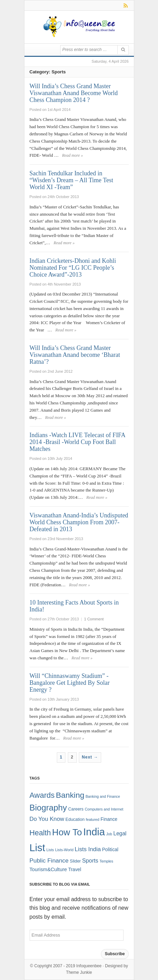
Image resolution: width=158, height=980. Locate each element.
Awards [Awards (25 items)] (42, 795)
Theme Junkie (79, 972)
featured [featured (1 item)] (92, 819)
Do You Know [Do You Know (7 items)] (47, 819)
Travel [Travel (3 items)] (75, 870)
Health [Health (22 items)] (40, 833)
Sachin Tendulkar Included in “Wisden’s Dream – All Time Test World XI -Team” (71, 180)
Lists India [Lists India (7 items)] (88, 849)
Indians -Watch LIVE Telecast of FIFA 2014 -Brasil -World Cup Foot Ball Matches (77, 442)
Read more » (72, 155)
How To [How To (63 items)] (67, 832)
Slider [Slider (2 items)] (75, 861)
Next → (90, 757)
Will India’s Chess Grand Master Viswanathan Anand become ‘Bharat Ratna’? (75, 355)
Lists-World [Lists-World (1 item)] (64, 850)
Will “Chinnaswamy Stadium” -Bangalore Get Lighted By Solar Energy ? (70, 683)
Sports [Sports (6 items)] (90, 860)
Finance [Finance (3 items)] (109, 819)
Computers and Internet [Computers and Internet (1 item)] (104, 809)
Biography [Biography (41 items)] (48, 808)
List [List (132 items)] (38, 848)
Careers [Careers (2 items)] (76, 809)
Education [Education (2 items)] (75, 819)
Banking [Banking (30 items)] (70, 795)
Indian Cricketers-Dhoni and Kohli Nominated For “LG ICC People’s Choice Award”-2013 (73, 268)
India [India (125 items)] (94, 832)
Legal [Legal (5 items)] (120, 833)
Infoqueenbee (89, 966)
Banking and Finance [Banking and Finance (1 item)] (103, 796)
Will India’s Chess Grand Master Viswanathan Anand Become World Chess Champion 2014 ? (74, 93)
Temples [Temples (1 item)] (106, 861)
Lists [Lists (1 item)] (50, 850)
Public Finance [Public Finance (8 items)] (49, 860)
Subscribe (115, 954)
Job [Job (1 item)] (109, 834)
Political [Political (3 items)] (110, 850)
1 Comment (94, 619)
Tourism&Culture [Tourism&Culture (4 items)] (48, 869)
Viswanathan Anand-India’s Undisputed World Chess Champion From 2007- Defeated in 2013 (79, 522)
